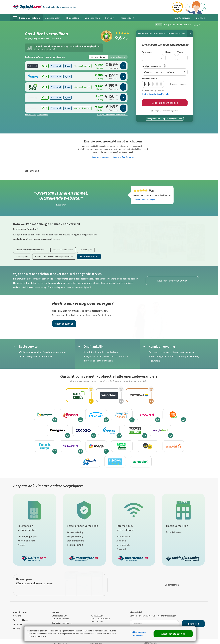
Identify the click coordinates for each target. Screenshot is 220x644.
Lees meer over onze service (172, 281)
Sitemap (17, 629)
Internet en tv (123, 545)
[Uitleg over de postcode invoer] (161, 58)
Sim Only (110, 18)
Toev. (180, 52)
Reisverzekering (75, 545)
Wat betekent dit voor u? (44, 49)
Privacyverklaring (21, 620)
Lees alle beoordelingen (144, 200)
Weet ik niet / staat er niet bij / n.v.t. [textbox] (159, 72)
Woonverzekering (76, 541)
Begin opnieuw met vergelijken (167, 111)
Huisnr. (169, 52)
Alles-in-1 (121, 541)
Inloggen (199, 19)
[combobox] (165, 72)
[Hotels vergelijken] (183, 509)
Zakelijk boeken (174, 532)
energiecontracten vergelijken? (113, 146)
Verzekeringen (92, 18)
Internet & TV (127, 18)
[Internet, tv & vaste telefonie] (134, 509)
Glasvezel (121, 549)
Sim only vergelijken (27, 537)
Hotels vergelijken (177, 526)
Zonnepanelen (53, 18)
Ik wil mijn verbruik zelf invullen (156, 94)
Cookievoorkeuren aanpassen (138, 634)
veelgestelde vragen (97, 311)
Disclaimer (18, 624)
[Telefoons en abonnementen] (35, 509)
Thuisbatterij (73, 18)
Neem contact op (64, 324)
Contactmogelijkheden (62, 623)
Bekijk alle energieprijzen (165, 103)
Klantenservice (182, 18)
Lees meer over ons (101, 157)
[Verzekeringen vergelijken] (84, 509)
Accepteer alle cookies (173, 634)
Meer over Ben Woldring (123, 157)
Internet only (123, 537)
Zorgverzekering (75, 536)
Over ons (17, 616)
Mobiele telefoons (26, 541)
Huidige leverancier (152, 66)
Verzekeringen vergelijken (82, 526)
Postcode (147, 52)
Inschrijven (193, 624)
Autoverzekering (75, 532)
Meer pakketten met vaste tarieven (112, 115)
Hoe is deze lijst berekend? (36, 115)
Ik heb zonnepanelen (179, 84)
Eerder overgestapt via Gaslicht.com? (166, 34)
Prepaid (21, 545)
